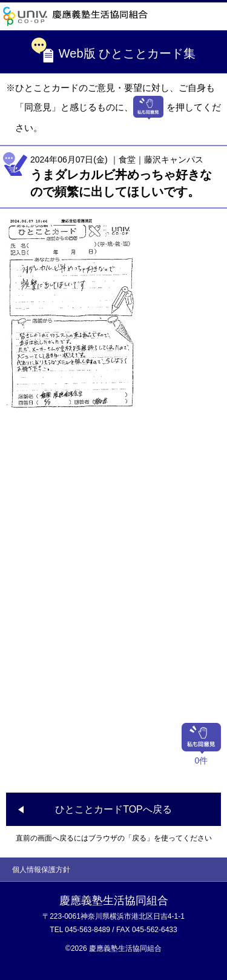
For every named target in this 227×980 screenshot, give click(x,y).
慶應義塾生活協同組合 (76, 16)
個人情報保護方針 (41, 870)
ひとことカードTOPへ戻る (113, 809)
